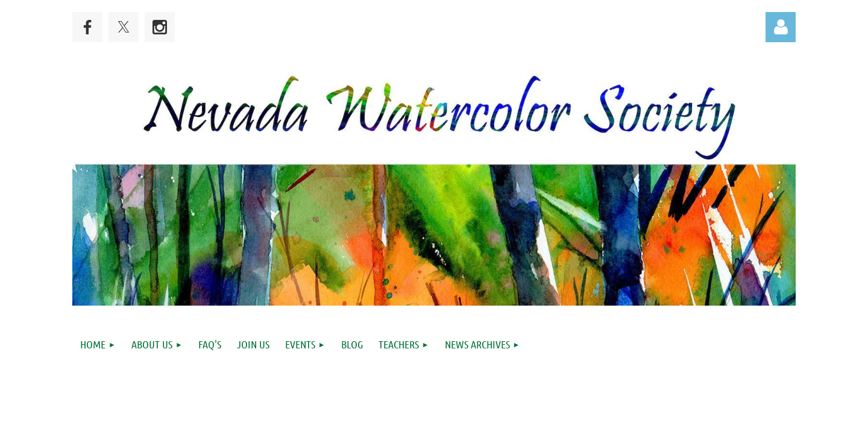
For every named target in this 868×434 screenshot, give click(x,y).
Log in (781, 27)
